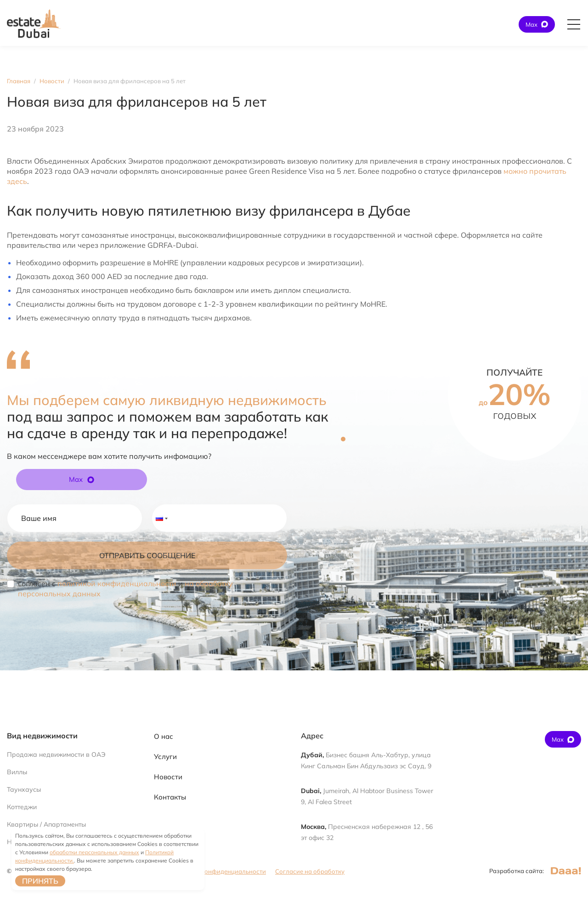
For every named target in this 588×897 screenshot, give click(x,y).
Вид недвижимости (42, 736)
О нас (164, 736)
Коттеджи (22, 807)
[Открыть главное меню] (574, 24)
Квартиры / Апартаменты (46, 824)
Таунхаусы (24, 789)
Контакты (170, 797)
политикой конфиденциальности (117, 583)
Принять (40, 881)
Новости (168, 777)
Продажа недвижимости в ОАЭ (56, 754)
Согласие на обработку (310, 871)
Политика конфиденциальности (218, 871)
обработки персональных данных (94, 852)
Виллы (17, 772)
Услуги (165, 757)
